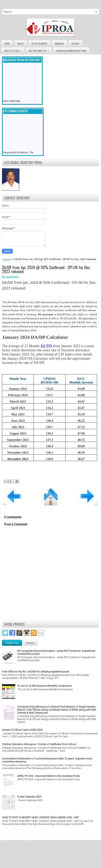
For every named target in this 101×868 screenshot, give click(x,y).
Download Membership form (71, 51)
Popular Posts (12, 643)
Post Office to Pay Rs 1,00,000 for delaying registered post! (36, 672)
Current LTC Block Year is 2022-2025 (22, 730)
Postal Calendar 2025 (29, 797)
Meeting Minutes (40, 50)
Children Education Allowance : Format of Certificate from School (39, 744)
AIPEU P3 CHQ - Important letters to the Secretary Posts (49, 776)
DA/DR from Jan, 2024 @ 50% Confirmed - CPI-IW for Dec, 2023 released (46, 269)
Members (59, 44)
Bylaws (76, 44)
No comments (10, 277)
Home (7, 44)
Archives (30, 643)
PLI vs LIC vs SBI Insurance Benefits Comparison (45, 686)
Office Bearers (39, 44)
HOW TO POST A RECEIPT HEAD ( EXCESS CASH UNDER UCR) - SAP (40, 817)
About (21, 44)
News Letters (14, 50)
